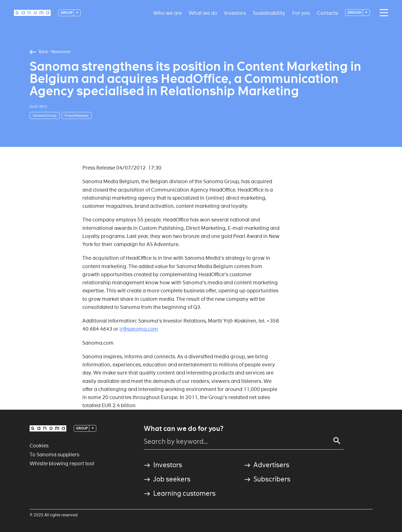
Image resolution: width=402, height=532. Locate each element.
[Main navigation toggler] (382, 13)
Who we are (167, 13)
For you (301, 13)
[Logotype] (32, 13)
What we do (203, 13)
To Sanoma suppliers (54, 455)
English (355, 12)
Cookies (39, 446)
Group (67, 13)
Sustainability (269, 13)
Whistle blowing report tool (62, 463)
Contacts (328, 13)
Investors (235, 13)
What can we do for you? (184, 429)
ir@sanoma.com (139, 329)
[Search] (337, 441)
